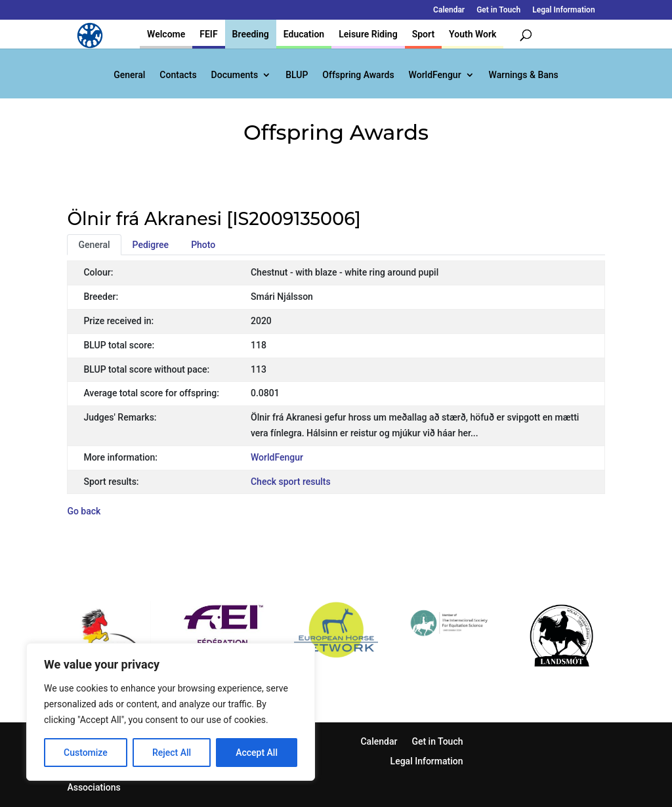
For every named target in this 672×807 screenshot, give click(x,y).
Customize (86, 753)
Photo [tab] (203, 245)
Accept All (257, 753)
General (129, 75)
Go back (84, 511)
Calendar (449, 10)
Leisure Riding (368, 34)
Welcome (166, 34)
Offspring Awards (358, 75)
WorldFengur (435, 75)
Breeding (251, 34)
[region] (171, 712)
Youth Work (472, 34)
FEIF (208, 34)
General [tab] (94, 245)
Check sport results (291, 482)
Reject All (172, 753)
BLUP (297, 75)
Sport (423, 34)
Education (304, 34)
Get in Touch (498, 10)
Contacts (178, 75)
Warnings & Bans (524, 75)
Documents (235, 75)
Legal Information (563, 10)
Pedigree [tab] (151, 245)
